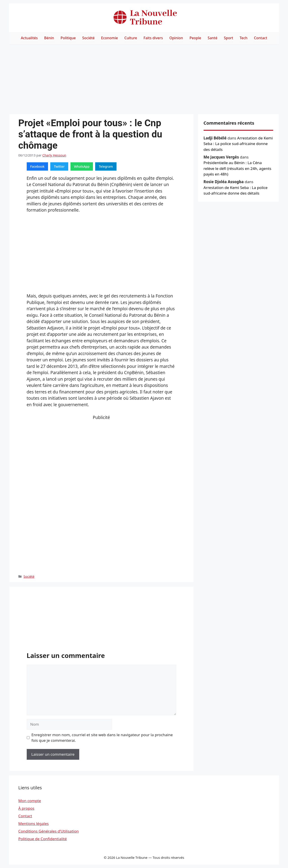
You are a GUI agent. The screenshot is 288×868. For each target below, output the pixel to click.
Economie (109, 38)
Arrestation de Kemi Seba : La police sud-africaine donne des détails (238, 144)
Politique (68, 38)
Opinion (176, 38)
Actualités (29, 38)
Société (88, 38)
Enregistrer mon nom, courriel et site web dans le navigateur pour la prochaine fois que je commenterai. (102, 738)
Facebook (37, 166)
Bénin (49, 38)
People (195, 38)
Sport (228, 38)
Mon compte (30, 801)
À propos (26, 808)
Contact (261, 38)
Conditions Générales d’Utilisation (49, 831)
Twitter (59, 166)
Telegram (106, 166)
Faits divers (153, 38)
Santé (212, 38)
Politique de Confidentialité (43, 839)
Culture (131, 38)
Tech (243, 38)
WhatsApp (82, 166)
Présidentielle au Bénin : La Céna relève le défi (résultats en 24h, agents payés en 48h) (237, 168)
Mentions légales (34, 824)
